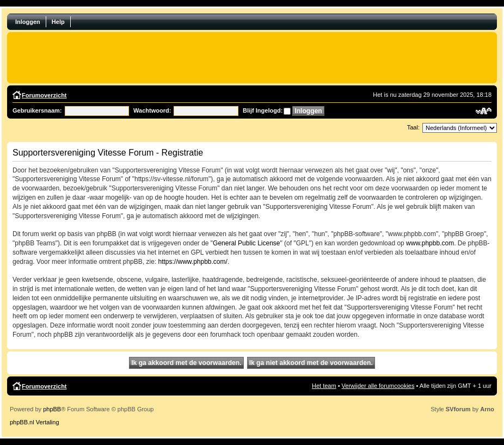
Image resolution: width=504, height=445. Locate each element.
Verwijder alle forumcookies (378, 386)
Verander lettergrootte (484, 111)
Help (58, 22)
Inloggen (28, 22)
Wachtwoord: (152, 110)
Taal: (413, 127)
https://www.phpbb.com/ (192, 262)
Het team (324, 386)
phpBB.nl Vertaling (35, 422)
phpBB (52, 409)
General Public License (246, 243)
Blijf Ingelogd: (263, 110)
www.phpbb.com (430, 243)
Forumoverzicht (44, 95)
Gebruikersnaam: (37, 110)
